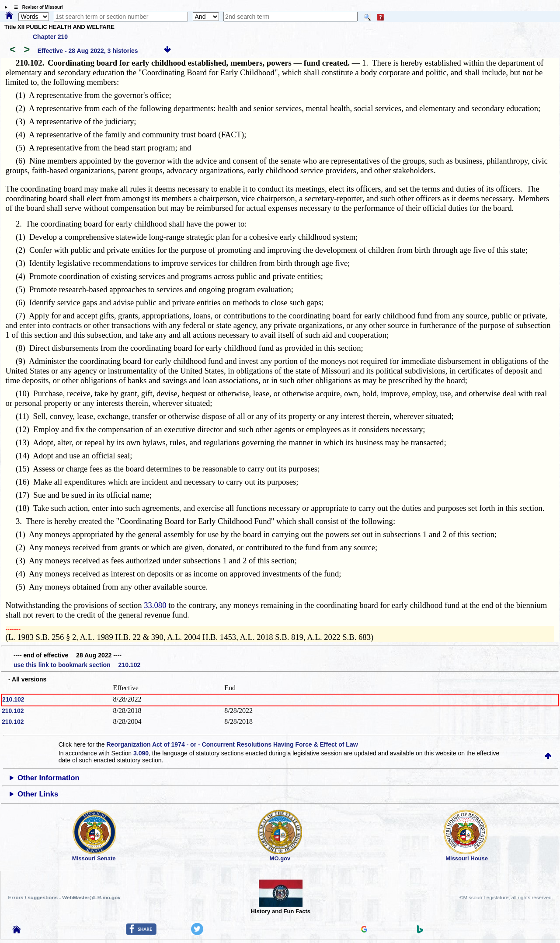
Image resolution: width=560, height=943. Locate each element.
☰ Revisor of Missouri (36, 7)
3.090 (141, 753)
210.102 (13, 699)
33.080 (155, 605)
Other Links (38, 794)
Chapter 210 (50, 37)
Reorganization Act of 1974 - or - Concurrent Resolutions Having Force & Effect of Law (232, 744)
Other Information (49, 778)
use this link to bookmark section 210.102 (77, 665)
